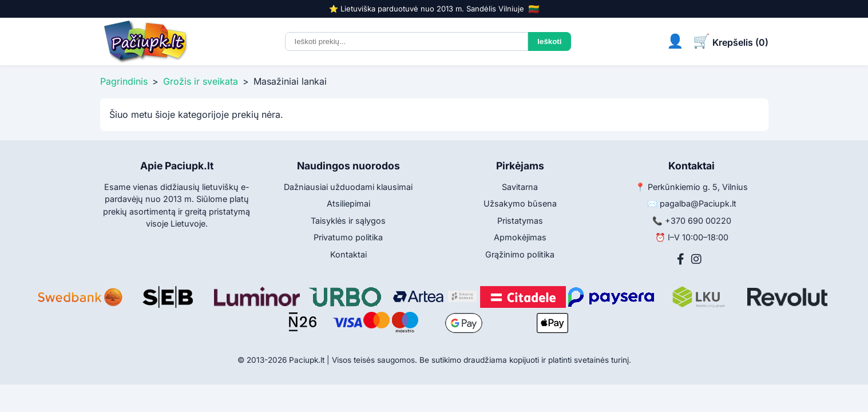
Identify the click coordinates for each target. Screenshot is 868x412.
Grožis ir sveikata (201, 81)
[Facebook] (681, 259)
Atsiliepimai (348, 203)
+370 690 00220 (698, 221)
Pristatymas (520, 221)
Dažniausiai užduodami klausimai (348, 187)
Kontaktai (348, 254)
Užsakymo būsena (520, 203)
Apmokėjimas (520, 237)
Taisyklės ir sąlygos (348, 221)
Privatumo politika (348, 237)
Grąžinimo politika (520, 254)
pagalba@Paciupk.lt (698, 203)
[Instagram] (696, 259)
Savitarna (520, 187)
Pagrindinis (124, 81)
